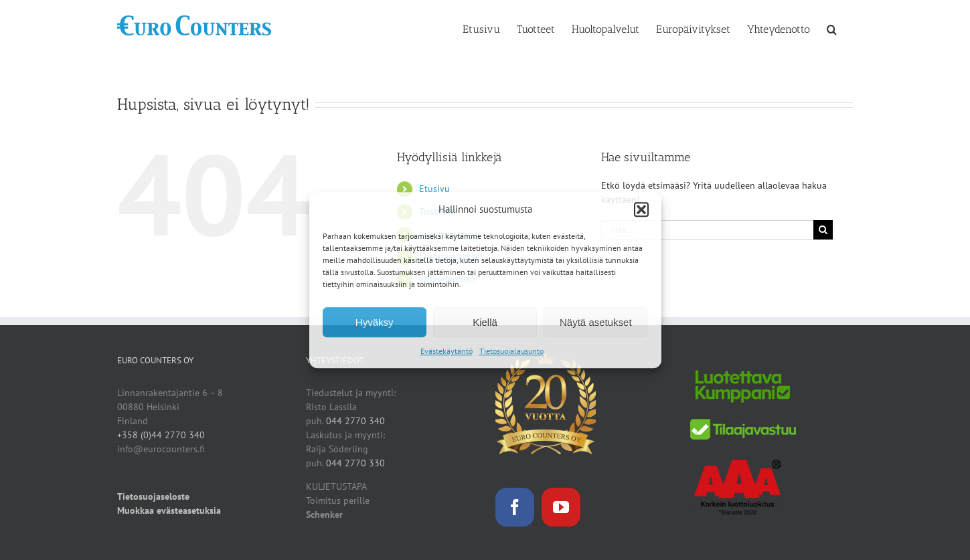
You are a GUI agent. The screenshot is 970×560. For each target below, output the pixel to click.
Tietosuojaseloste (153, 496)
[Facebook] (515, 507)
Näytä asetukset (596, 322)
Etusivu (434, 189)
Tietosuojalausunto (511, 351)
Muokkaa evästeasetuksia (169, 510)
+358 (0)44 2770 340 (161, 435)
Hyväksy (375, 322)
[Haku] (823, 230)
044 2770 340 (355, 421)
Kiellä (485, 322)
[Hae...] (708, 230)
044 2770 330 (355, 463)
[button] (641, 209)
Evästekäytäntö (447, 351)
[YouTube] (561, 507)
